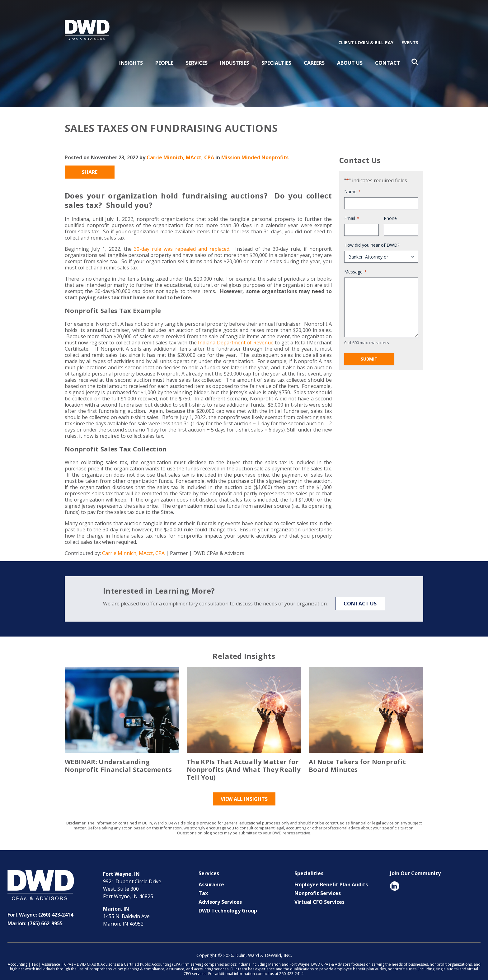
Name (352, 182)
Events (410, 33)
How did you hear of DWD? (372, 235)
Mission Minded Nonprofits (255, 148)
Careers (314, 53)
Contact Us (360, 594)
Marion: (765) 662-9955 (35, 914)
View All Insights (244, 789)
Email (352, 209)
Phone (390, 209)
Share (90, 162)
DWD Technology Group (228, 901)
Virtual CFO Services (319, 892)
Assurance (211, 875)
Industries (235, 53)
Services (197, 53)
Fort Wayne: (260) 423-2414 (40, 905)
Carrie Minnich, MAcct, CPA (180, 148)
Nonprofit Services (318, 884)
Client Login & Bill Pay (366, 33)
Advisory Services (220, 892)
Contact (388, 53)
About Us (350, 53)
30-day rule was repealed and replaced (181, 239)
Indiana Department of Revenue (236, 333)
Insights (131, 53)
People (164, 53)
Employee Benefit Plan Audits (331, 875)
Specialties (276, 53)
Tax (203, 884)
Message (355, 262)
